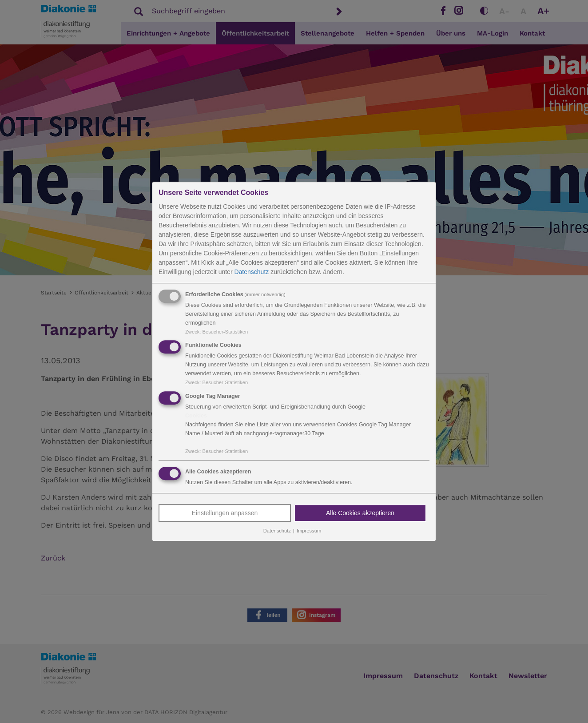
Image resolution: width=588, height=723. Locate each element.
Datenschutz (251, 272)
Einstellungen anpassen (225, 513)
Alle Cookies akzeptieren (360, 513)
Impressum (309, 531)
